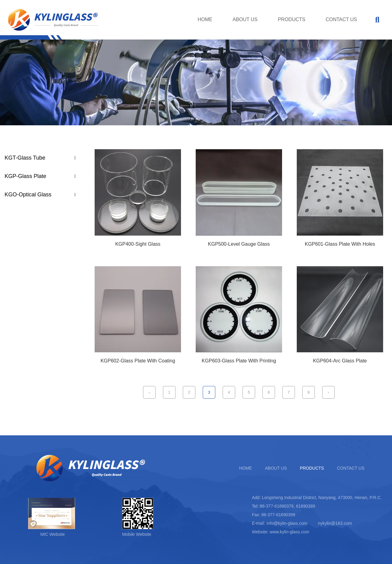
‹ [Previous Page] (149, 392)
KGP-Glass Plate (25, 176)
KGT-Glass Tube (25, 158)
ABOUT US (245, 19)
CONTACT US (341, 19)
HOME (205, 19)
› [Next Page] (328, 392)
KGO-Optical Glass (28, 195)
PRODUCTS (292, 19)
